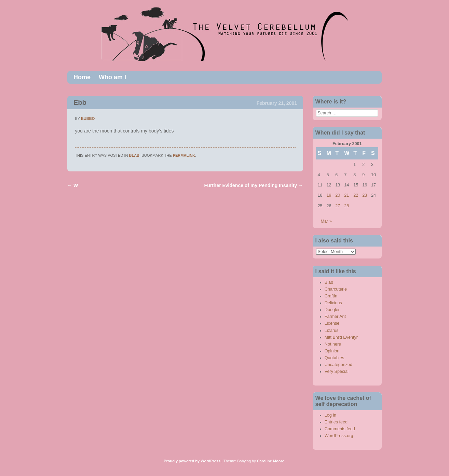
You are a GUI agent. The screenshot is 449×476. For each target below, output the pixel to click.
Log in (330, 415)
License (332, 323)
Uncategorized (338, 365)
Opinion (332, 351)
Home (82, 77)
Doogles (332, 310)
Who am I (112, 77)
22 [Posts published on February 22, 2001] (356, 195)
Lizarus (332, 331)
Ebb (80, 102)
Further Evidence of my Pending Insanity (254, 185)
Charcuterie (336, 289)
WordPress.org (339, 436)
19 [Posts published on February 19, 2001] (329, 195)
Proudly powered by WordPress (192, 461)
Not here (333, 344)
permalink (184, 155)
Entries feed (336, 422)
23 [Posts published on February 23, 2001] (365, 195)
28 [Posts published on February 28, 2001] (346, 206)
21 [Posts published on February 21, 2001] (346, 195)
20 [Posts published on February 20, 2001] (338, 195)
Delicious (333, 303)
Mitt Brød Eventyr (341, 337)
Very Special (337, 372)
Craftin (331, 296)
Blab (134, 155)
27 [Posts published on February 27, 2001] (338, 206)
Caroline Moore (271, 461)
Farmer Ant (335, 317)
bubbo (88, 118)
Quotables (334, 358)
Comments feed (340, 429)
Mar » (326, 221)
